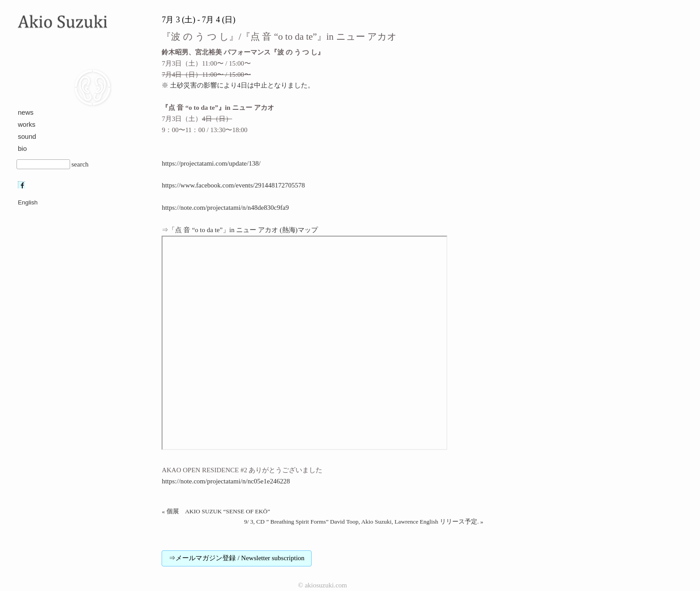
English (28, 202)
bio (22, 148)
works (27, 124)
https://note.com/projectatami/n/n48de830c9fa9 (225, 208)
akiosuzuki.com (326, 585)
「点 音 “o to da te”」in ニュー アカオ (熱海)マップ (243, 230)
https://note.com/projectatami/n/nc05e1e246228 (226, 481)
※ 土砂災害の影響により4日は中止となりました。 (238, 85)
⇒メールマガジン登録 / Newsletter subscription (237, 558)
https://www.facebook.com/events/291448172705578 (233, 185)
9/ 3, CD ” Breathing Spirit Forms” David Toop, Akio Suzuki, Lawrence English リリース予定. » (364, 522)
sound (27, 136)
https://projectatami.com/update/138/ (211, 163)
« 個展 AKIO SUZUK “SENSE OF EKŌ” (216, 511)
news (26, 112)
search (80, 164)
